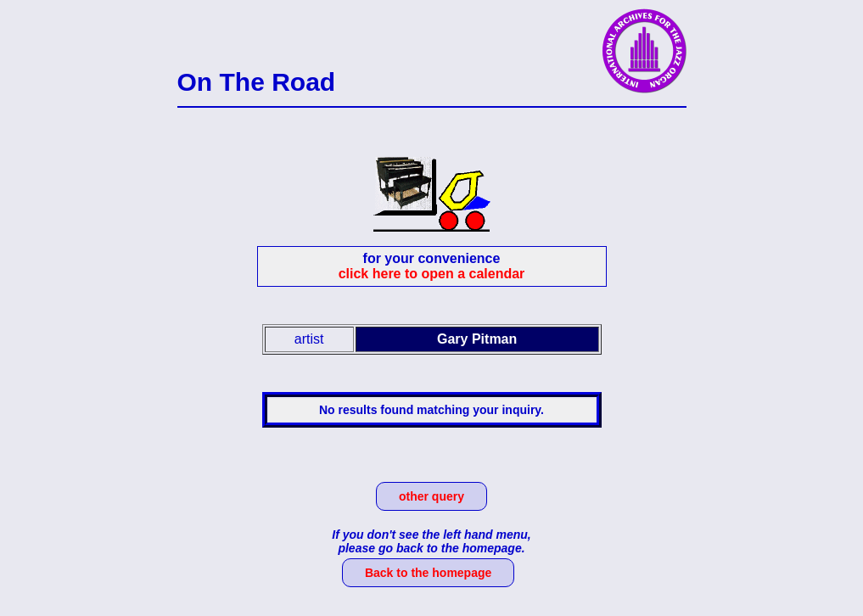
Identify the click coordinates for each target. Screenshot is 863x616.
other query (431, 496)
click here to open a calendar (432, 274)
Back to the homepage (428, 573)
